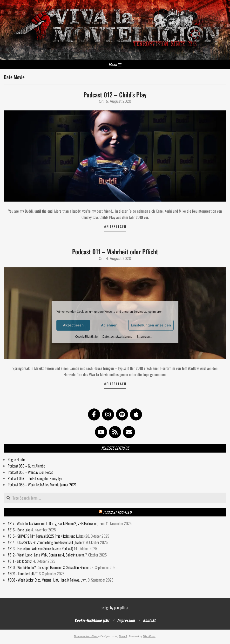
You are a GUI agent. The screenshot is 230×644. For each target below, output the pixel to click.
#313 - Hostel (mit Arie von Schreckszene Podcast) (40, 549)
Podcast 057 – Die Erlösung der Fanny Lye (35, 478)
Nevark (123, 636)
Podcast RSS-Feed (117, 512)
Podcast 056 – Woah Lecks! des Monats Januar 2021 (42, 485)
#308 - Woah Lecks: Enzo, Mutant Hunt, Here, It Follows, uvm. (47, 580)
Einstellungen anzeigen (151, 325)
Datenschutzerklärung (117, 336)
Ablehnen (109, 325)
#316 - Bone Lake (19, 530)
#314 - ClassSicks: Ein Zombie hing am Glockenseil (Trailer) (46, 542)
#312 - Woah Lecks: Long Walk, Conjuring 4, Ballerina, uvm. (46, 555)
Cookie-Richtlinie (86, 336)
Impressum (145, 336)
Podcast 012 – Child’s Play (115, 95)
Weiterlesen (115, 226)
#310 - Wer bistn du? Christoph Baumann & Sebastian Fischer (48, 567)
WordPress (149, 636)
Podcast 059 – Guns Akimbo (26, 466)
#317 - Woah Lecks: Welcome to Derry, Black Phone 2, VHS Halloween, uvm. (56, 523)
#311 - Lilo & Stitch (20, 561)
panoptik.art (122, 608)
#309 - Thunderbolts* (22, 574)
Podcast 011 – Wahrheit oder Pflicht (115, 252)
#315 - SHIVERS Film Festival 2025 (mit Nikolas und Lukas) (46, 536)
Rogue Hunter (17, 460)
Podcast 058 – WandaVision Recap (30, 472)
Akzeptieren (73, 325)
